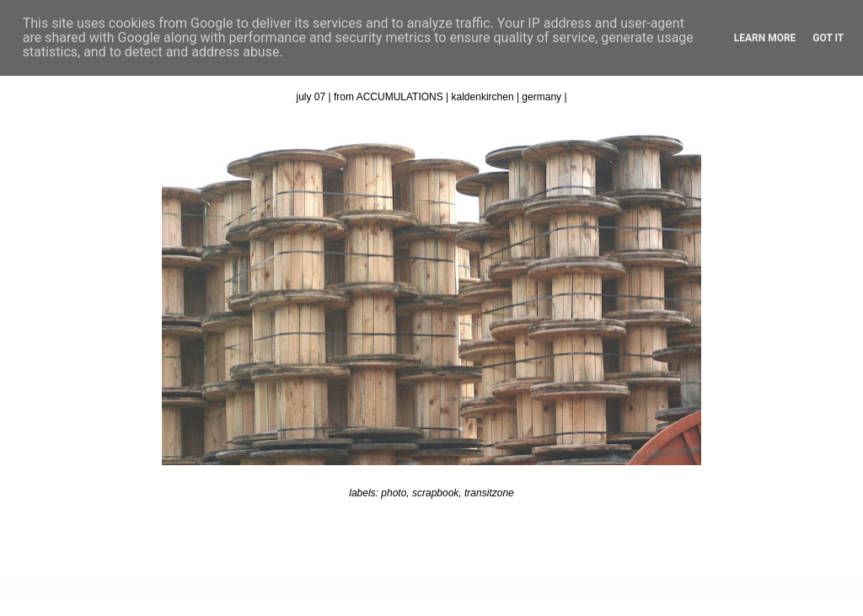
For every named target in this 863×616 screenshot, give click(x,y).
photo (394, 493)
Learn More (765, 38)
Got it (828, 38)
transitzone (489, 493)
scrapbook (435, 493)
